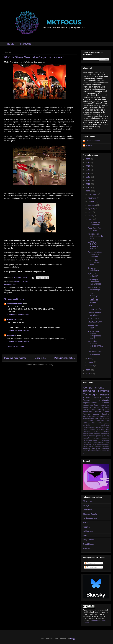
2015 (88, 173)
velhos (93, 451)
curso (107, 410)
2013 (88, 177)
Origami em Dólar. (95, 309)
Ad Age (86, 505)
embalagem (105, 434)
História (91, 421)
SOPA (100, 423)
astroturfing (87, 425)
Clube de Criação (90, 514)
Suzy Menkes (89, 540)
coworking (101, 429)
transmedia (105, 449)
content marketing (97, 410)
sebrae (91, 447)
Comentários (91, 567)
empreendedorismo (90, 403)
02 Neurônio (88, 501)
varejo (96, 407)
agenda (106, 423)
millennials (105, 440)
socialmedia (104, 400)
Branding (18, 281)
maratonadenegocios (90, 440)
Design (86, 400)
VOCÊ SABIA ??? (95, 322)
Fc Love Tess (12, 320)
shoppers (98, 447)
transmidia (86, 451)
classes (97, 427)
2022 (88, 159)
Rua (107, 398)
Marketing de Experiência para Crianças (94, 282)
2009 (88, 191)
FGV (85, 421)
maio (90, 219)
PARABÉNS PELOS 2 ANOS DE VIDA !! (95, 345)
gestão (104, 436)
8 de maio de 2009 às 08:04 (18, 331)
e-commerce (104, 405)
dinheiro (106, 432)
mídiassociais (98, 442)
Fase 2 (90, 306)
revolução (106, 444)
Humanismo (100, 421)
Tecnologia (90, 394)
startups (86, 405)
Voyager (86, 548)
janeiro (91, 366)
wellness (98, 451)
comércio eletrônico (90, 429)
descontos (86, 432)
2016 (88, 170)
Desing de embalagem (93, 269)
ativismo (86, 410)
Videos (86, 398)
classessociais (104, 427)
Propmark (87, 527)
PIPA (94, 423)
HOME (11, 44)
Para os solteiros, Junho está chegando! (95, 254)
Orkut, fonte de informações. (94, 223)
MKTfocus (86, 423)
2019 (88, 163)
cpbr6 (107, 429)
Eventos (25, 281)
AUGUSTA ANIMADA (93, 275)
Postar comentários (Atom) (43, 365)
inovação (106, 403)
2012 (88, 181)
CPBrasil (106, 407)
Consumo (97, 398)
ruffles (85, 447)
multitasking (87, 442)
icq (108, 436)
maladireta (105, 438)
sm (92, 405)
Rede (96, 405)
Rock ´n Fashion (94, 319)
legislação (86, 438)
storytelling (87, 449)
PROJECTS (26, 44)
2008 (88, 370)
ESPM (107, 418)
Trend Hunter (88, 544)
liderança (96, 438)
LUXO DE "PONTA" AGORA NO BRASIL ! (94, 245)
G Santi (89, 145)
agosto (91, 209)
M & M (86, 523)
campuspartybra (88, 427)
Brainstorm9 (88, 510)
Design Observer (90, 518)
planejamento (87, 444)
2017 (88, 166)
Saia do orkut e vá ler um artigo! (95, 289)
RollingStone (88, 531)
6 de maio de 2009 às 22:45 (18, 315)
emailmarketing (88, 434)
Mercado (105, 395)
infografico (87, 407)
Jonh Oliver (12, 335)
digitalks (97, 432)
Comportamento (94, 388)
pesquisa (96, 416)
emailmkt (97, 434)
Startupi (86, 535)
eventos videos (102, 412)
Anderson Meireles (14, 304)
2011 (88, 184)
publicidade (105, 416)
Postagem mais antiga (65, 358)
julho (90, 212)
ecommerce (87, 412)
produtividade (97, 444)
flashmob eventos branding (96, 414)
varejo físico (99, 418)
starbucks (106, 447)
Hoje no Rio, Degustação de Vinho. (95, 262)
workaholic (105, 451)
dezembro (92, 194)
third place (96, 449)
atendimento (105, 425)
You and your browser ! (93, 327)
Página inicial (40, 358)
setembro (92, 205)
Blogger (73, 639)
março (91, 362)
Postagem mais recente (15, 358)
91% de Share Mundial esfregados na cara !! (94, 335)
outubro (91, 201)
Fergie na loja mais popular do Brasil (95, 236)
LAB (107, 421)
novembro (92, 198)
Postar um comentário (16, 347)
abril (90, 358)
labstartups (87, 416)
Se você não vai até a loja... (94, 314)
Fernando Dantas (93, 141)
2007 (88, 374)
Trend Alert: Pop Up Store (94, 229)
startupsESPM (88, 418)
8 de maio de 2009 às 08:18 (18, 342)
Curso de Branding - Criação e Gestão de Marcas (93, 298)
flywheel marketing (89, 436)
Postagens (90, 563)
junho (91, 216)
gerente (99, 436)
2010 (88, 188)
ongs (107, 442)
